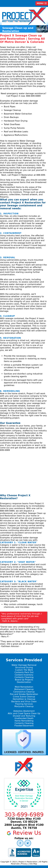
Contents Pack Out (24, 672)
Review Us (24, 833)
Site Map (33, 864)
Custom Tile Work (24, 670)
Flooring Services (24, 704)
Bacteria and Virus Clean (24, 701)
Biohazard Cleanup (24, 689)
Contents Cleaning (24, 677)
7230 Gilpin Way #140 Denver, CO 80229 (24, 820)
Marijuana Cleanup (24, 706)
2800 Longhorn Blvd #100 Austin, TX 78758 (24, 826)
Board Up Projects (24, 680)
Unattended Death (24, 718)
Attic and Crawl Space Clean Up (24, 713)
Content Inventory (24, 675)
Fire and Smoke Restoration (24, 694)
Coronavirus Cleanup (24, 692)
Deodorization (24, 682)
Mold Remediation (24, 687)
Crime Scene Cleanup (24, 697)
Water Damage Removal (24, 665)
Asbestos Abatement (24, 711)
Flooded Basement (24, 726)
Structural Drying (24, 667)
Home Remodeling (24, 721)
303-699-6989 (24, 814)
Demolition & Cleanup (24, 699)
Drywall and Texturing (24, 716)
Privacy (24, 864)
